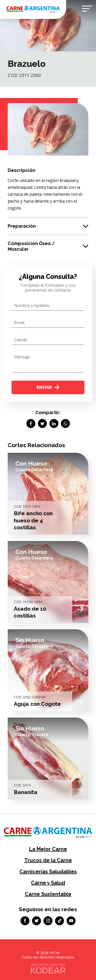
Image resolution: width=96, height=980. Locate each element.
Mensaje (22, 357)
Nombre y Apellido (32, 306)
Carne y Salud (48, 883)
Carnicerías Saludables (48, 872)
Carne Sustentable (48, 894)
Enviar (48, 387)
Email (19, 323)
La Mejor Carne (48, 849)
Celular (21, 340)
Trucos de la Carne (48, 860)
